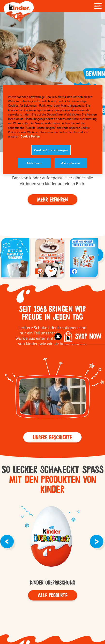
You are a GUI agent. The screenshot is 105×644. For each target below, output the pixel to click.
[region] (52, 130)
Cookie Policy (30, 136)
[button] (4, 54)
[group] (15, 258)
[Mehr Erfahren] (52, 199)
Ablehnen (34, 163)
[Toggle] (58, 337)
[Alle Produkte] (53, 595)
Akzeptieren (71, 163)
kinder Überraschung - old (52, 537)
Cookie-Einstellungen (51, 150)
